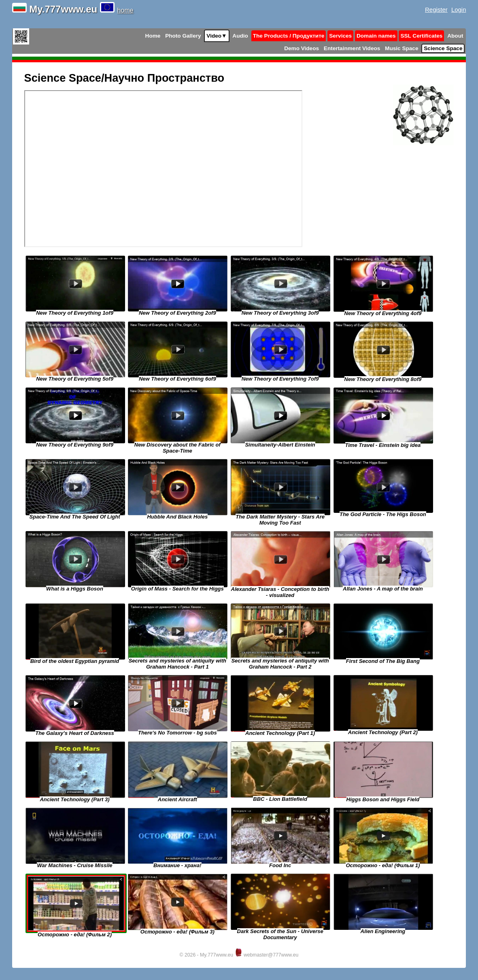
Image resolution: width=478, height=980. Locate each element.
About (455, 36)
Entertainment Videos (352, 48)
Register (436, 10)
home (125, 10)
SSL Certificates (421, 36)
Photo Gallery (183, 36)
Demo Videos (302, 48)
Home (153, 36)
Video (217, 36)
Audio (240, 36)
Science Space (443, 48)
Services (340, 36)
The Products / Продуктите (289, 36)
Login (459, 10)
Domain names (376, 36)
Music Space (402, 48)
